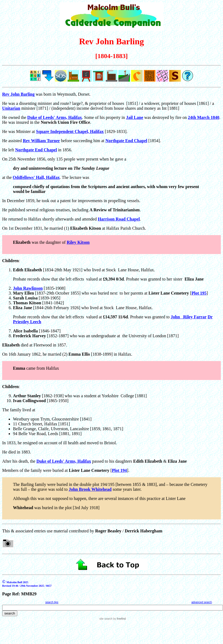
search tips (52, 602)
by (119, 619)
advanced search (202, 602)
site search (106, 619)
